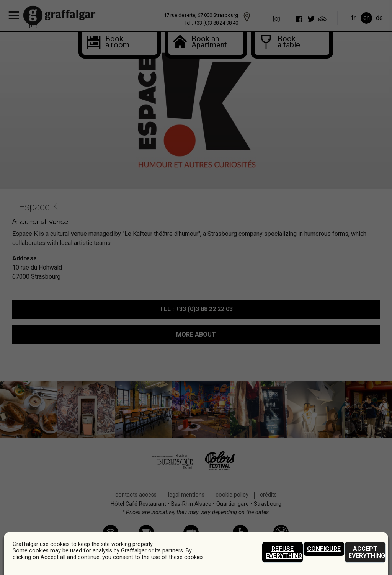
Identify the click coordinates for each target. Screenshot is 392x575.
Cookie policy (232, 495)
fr (354, 18)
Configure (324, 549)
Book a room (114, 42)
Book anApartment (205, 42)
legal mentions (186, 495)
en (367, 18)
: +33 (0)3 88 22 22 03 (196, 309)
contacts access (136, 495)
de (379, 18)
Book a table (287, 42)
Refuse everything (284, 552)
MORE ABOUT (196, 334)
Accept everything (367, 552)
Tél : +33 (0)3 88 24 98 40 (211, 23)
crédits (268, 495)
